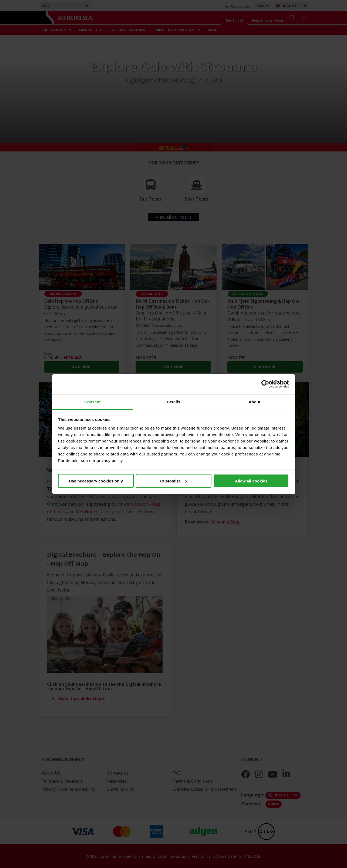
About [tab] (255, 402)
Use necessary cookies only (96, 481)
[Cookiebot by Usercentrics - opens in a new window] (265, 384)
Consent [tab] (92, 402)
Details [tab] (174, 402)
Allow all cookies (251, 481)
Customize (174, 481)
